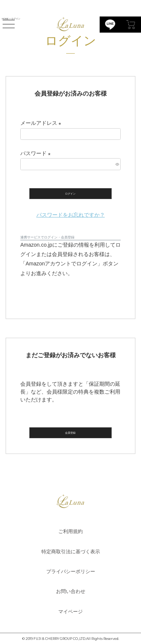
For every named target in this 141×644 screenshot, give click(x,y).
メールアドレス (42, 123)
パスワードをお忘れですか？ (71, 215)
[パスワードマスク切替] (117, 164)
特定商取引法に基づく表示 (71, 552)
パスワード (37, 153)
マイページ (70, 612)
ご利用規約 (70, 531)
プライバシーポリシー (71, 571)
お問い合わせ (71, 591)
